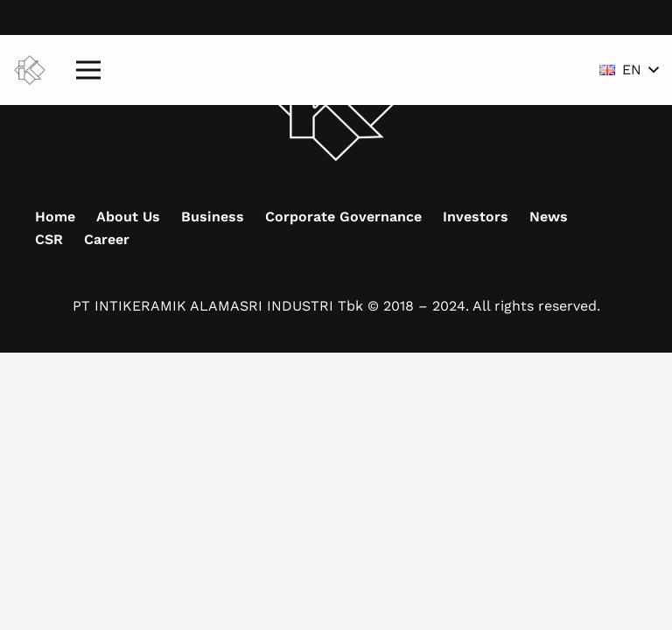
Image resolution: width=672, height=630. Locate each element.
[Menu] (88, 70)
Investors (476, 217)
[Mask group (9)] (30, 70)
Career (107, 239)
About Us (128, 217)
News (549, 217)
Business (213, 217)
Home (55, 217)
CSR (49, 239)
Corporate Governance (343, 217)
